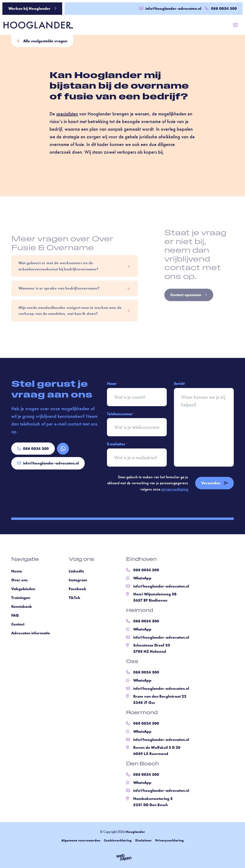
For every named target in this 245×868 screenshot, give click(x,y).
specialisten (67, 115)
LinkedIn (76, 571)
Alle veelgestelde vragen (42, 41)
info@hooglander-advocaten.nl (170, 8)
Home (17, 571)
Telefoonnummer (121, 414)
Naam (113, 384)
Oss (132, 662)
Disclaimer (143, 840)
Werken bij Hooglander (32, 8)
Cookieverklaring (118, 840)
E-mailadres (117, 444)
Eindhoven (141, 560)
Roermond (142, 713)
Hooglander (135, 832)
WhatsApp (142, 578)
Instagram (78, 580)
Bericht (179, 384)
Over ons (19, 580)
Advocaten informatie (31, 633)
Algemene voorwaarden (81, 840)
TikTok (75, 598)
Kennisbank (22, 607)
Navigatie (25, 560)
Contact (18, 624)
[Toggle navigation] (235, 25)
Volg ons (81, 560)
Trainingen (21, 598)
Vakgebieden (23, 589)
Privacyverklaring (170, 840)
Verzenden (214, 483)
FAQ (15, 615)
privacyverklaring (175, 489)
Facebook (78, 589)
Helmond (140, 611)
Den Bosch (142, 764)
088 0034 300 (33, 449)
